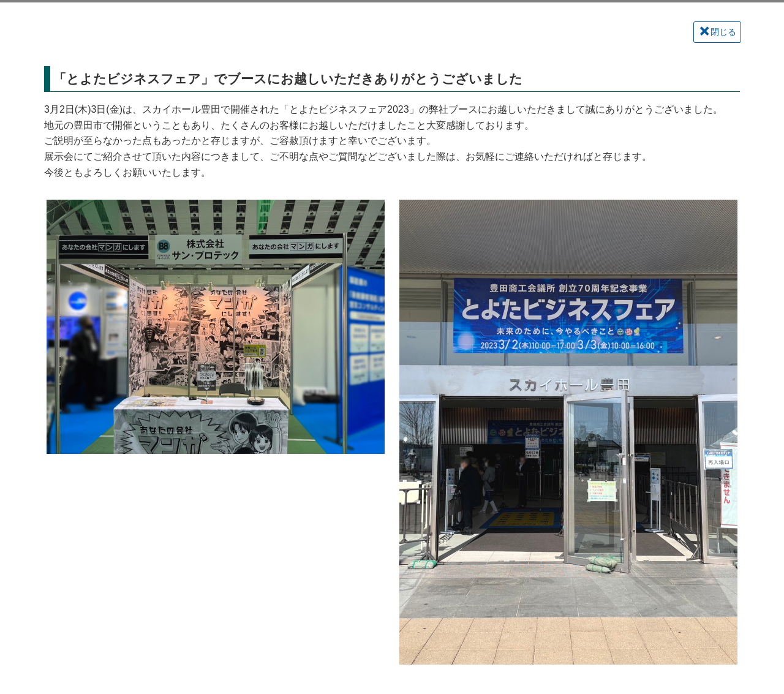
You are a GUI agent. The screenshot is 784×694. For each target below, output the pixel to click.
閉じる (718, 32)
